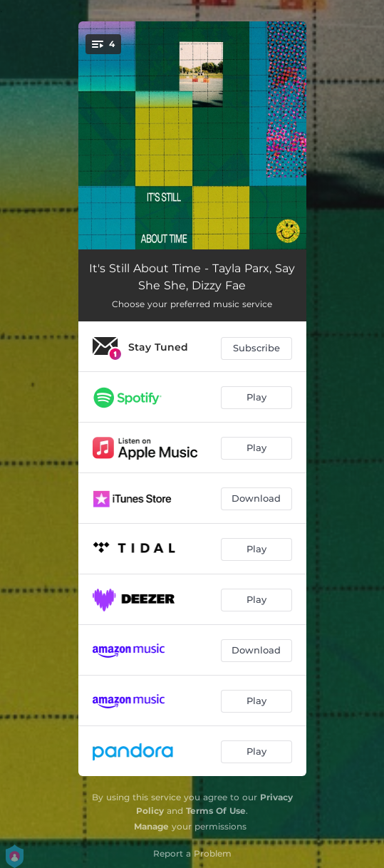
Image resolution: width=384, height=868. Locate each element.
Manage (151, 826)
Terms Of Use (216, 811)
